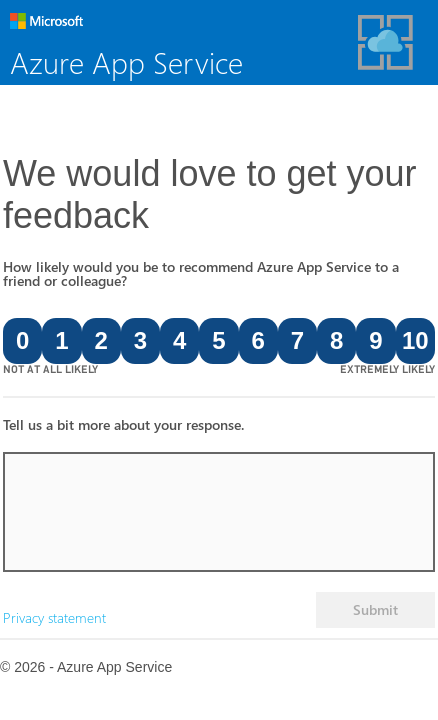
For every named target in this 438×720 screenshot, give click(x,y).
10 (415, 340)
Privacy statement (54, 617)
